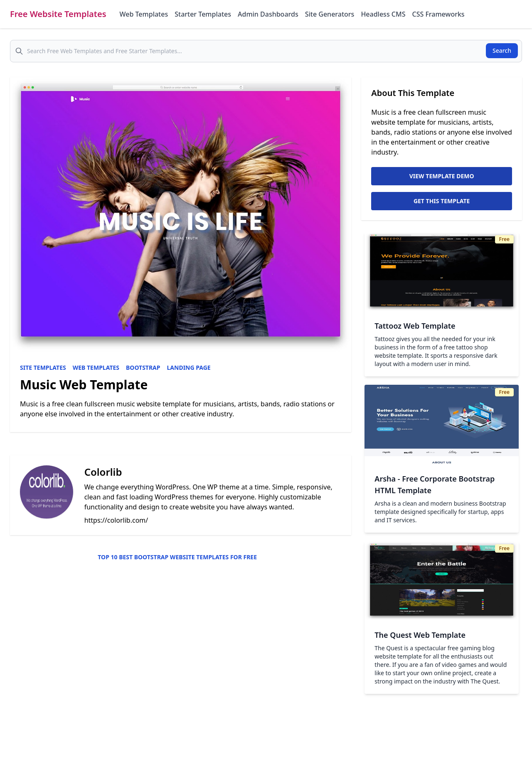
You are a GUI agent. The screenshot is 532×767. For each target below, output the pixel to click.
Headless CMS (383, 14)
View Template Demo (442, 176)
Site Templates (43, 368)
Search (502, 50)
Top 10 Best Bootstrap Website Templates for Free (177, 557)
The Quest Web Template (420, 635)
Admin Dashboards (268, 14)
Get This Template (442, 201)
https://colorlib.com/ (116, 520)
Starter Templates (203, 14)
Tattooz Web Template (415, 326)
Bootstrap (143, 368)
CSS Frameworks (438, 14)
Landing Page (189, 368)
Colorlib (103, 472)
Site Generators (330, 14)
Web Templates (144, 14)
